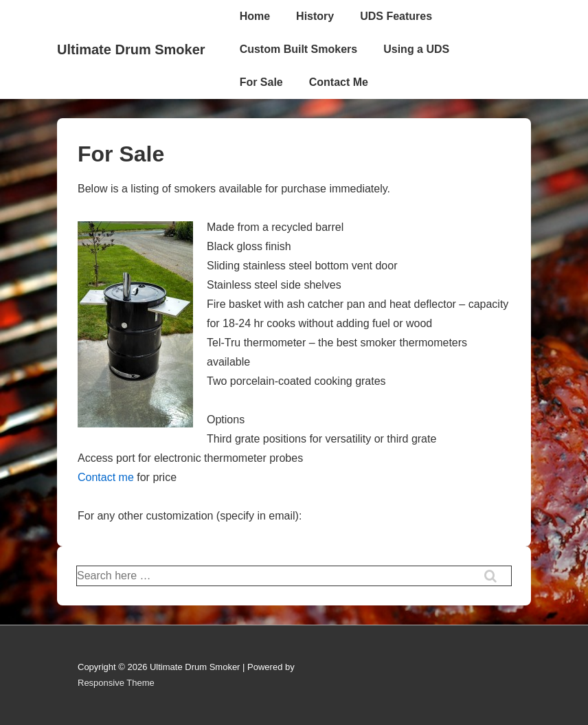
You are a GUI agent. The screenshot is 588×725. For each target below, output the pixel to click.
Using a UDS (416, 49)
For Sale (261, 82)
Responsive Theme (116, 683)
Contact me (106, 477)
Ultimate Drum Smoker (131, 49)
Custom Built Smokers (299, 49)
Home (255, 16)
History (315, 16)
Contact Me (339, 82)
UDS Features (396, 16)
